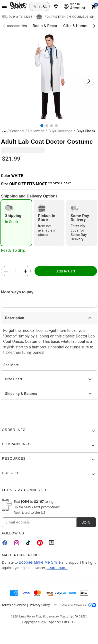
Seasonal (17, 131)
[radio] (16, 223)
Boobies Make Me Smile (40, 562)
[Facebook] (5, 543)
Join (86, 523)
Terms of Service (14, 605)
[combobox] (39, 6)
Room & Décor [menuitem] (45, 26)
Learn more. (57, 568)
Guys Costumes (60, 131)
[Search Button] (45, 6)
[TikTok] (28, 543)
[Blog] (52, 543)
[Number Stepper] (16, 271)
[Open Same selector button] (17, 17)
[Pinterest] (40, 543)
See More (11, 365)
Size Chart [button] (59, 183)
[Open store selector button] (65, 17)
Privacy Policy (40, 605)
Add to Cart (66, 271)
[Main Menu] (4, 6)
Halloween (36, 131)
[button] (49, 76)
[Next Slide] (89, 81)
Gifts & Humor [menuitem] (76, 26)
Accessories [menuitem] (16, 26)
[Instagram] (17, 543)
